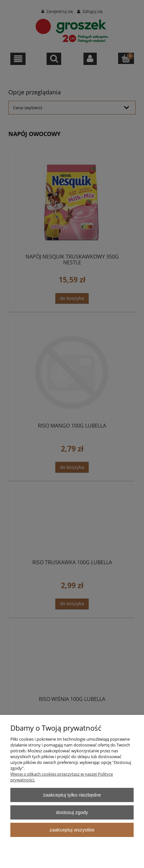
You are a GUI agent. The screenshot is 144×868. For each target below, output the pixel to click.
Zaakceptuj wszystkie (72, 830)
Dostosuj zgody (72, 812)
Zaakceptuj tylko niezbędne (72, 795)
